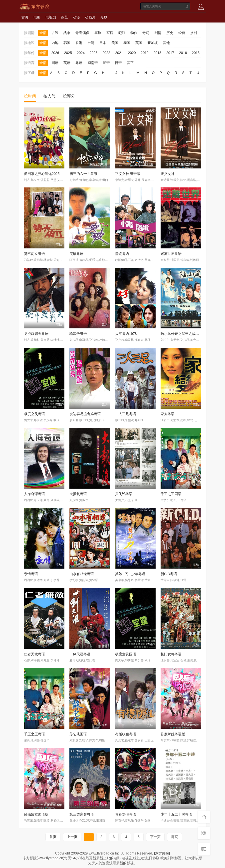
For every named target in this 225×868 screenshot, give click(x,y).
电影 (37, 17)
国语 (55, 63)
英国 (139, 43)
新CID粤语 (169, 574)
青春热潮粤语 (126, 814)
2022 (106, 53)
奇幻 (146, 33)
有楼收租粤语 (126, 734)
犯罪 (122, 33)
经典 (182, 33)
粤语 (79, 63)
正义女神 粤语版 (128, 174)
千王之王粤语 (34, 734)
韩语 (106, 63)
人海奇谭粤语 (34, 494)
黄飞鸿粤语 (124, 494)
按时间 (30, 96)
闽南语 (93, 63)
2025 (68, 53)
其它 (130, 63)
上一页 (72, 837)
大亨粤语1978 (126, 334)
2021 (119, 53)
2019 (145, 53)
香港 (79, 43)
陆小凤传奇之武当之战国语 (182, 334)
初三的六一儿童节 (83, 174)
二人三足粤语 (126, 414)
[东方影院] (162, 853)
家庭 (110, 33)
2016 (183, 53)
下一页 (155, 837)
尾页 (175, 837)
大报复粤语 (78, 494)
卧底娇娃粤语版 (173, 734)
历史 (170, 33)
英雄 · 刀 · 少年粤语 (130, 574)
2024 (81, 53)
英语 (67, 63)
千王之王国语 (171, 494)
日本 (103, 43)
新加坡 (153, 43)
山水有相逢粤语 (82, 574)
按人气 (49, 96)
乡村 (194, 33)
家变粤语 (168, 414)
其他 (166, 43)
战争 (67, 33)
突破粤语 (76, 254)
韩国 (67, 43)
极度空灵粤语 (34, 414)
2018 (157, 53)
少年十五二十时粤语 (176, 814)
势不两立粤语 (34, 254)
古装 (55, 33)
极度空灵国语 (126, 654)
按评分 (69, 96)
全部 (43, 33)
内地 (55, 43)
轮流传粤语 (78, 334)
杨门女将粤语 (171, 654)
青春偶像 (82, 33)
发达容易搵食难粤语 (85, 414)
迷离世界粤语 (171, 254)
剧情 (158, 33)
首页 (25, 17)
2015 (196, 53)
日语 (118, 63)
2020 (132, 53)
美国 (115, 43)
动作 (134, 33)
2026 (55, 53)
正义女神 (168, 174)
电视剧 (51, 17)
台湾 (91, 43)
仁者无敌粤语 (34, 654)
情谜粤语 (122, 254)
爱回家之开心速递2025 (42, 174)
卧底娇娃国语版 (36, 814)
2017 (170, 53)
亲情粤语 (31, 574)
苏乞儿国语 (78, 734)
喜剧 (98, 33)
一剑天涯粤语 (80, 654)
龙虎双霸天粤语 (36, 334)
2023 (94, 53)
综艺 (64, 17)
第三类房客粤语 (82, 814)
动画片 (90, 17)
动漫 (76, 17)
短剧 (104, 17)
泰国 (127, 43)
